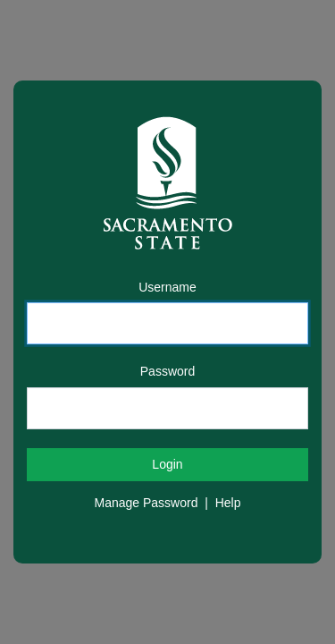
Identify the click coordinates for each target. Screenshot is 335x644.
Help (228, 503)
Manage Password (147, 503)
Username (167, 287)
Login (167, 464)
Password (167, 371)
